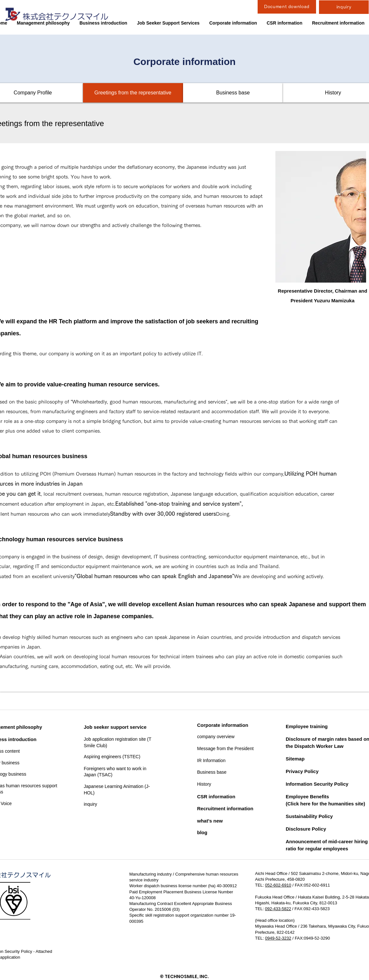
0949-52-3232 (278, 938)
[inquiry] (344, 7)
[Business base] (233, 93)
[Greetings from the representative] (133, 93)
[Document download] (287, 7)
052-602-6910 (278, 885)
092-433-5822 (278, 909)
